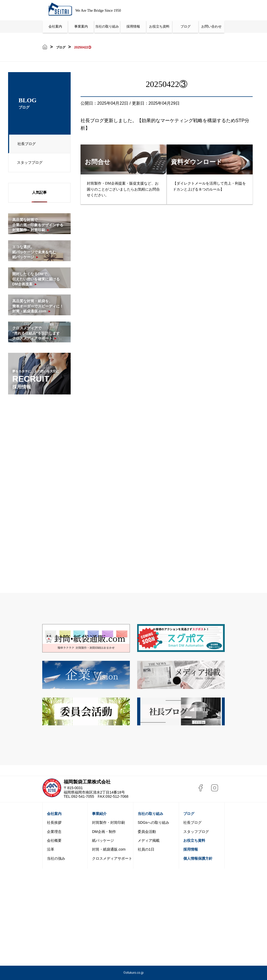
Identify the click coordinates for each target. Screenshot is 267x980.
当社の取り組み (107, 26)
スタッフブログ (28, 164)
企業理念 (54, 832)
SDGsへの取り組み (153, 822)
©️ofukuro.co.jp (133, 973)
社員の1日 (146, 849)
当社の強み (56, 858)
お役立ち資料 (159, 26)
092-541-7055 (83, 796)
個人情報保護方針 (198, 858)
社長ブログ (25, 145)
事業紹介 (99, 814)
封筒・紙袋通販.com (109, 849)
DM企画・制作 (104, 832)
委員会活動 (147, 832)
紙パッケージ (103, 840)
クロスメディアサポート (112, 858)
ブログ (185, 26)
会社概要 (54, 840)
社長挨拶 (54, 822)
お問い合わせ (211, 26)
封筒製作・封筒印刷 (108, 822)
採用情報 (133, 26)
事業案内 (81, 26)
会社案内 (55, 26)
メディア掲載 (149, 840)
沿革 (51, 849)
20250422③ (83, 47)
